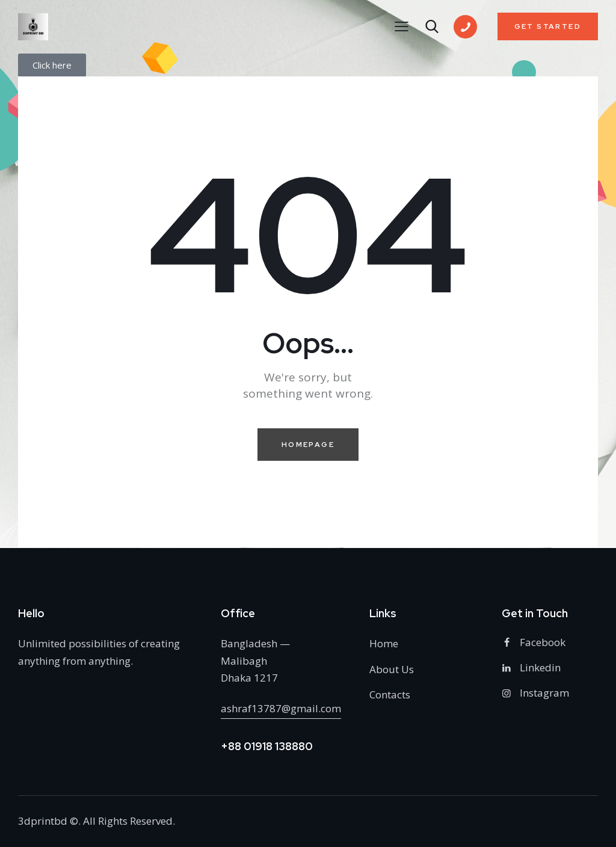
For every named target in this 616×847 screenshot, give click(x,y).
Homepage (308, 445)
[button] (402, 26)
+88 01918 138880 (267, 746)
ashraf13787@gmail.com (281, 708)
